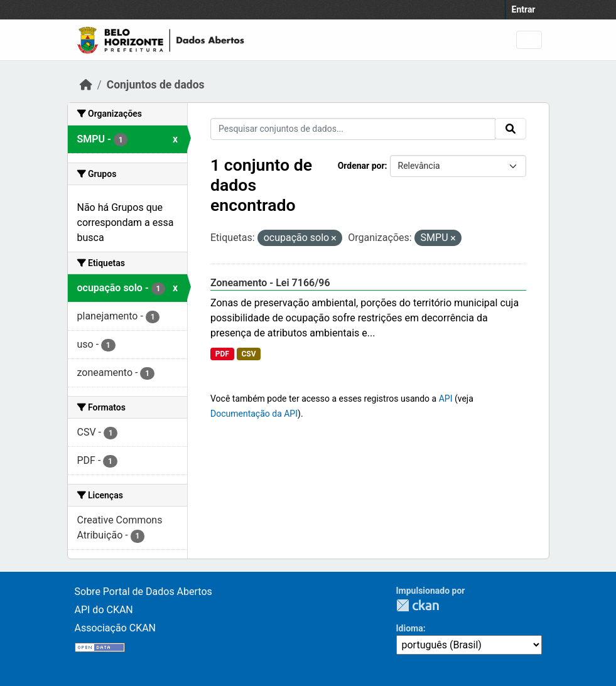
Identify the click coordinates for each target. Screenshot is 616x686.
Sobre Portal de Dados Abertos (143, 592)
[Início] (86, 85)
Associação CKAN (116, 628)
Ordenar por (361, 166)
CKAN (418, 605)
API (446, 399)
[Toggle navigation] (529, 40)
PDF (222, 354)
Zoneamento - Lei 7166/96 (270, 283)
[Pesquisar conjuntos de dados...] (353, 129)
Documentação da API (254, 414)
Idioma (410, 628)
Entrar (524, 9)
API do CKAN (104, 610)
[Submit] (511, 129)
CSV (248, 354)
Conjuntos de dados (156, 85)
